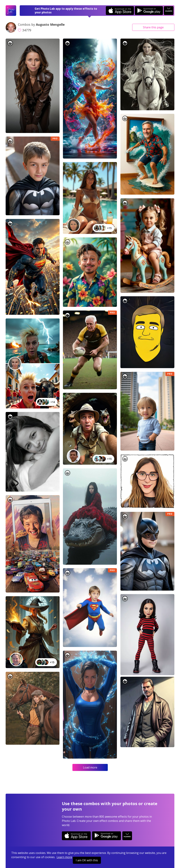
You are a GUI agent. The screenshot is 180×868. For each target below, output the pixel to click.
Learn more (64, 857)
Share (153, 27)
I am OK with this (87, 860)
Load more (90, 767)
